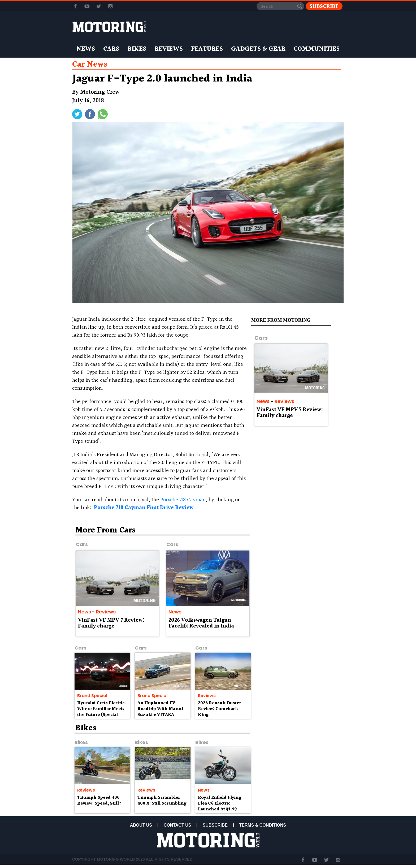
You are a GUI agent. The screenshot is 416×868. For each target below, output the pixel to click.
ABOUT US (141, 825)
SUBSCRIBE (215, 825)
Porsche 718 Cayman (183, 500)
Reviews (169, 49)
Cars (111, 49)
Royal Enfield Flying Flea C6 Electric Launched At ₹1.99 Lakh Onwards (220, 806)
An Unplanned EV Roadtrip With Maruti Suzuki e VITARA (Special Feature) (160, 712)
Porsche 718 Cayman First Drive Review (144, 508)
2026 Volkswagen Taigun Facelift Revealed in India (201, 623)
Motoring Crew (100, 92)
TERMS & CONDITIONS (263, 825)
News (86, 49)
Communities (317, 49)
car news (90, 65)
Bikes (137, 49)
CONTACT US (177, 825)
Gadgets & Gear (258, 49)
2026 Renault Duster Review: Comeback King (219, 709)
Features (207, 49)
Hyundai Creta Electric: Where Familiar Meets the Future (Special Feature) (101, 712)
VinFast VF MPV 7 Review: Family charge (290, 413)
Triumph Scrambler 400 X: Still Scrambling (162, 800)
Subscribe (324, 6)
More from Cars (105, 530)
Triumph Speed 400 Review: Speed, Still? (99, 800)
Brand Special (92, 696)
